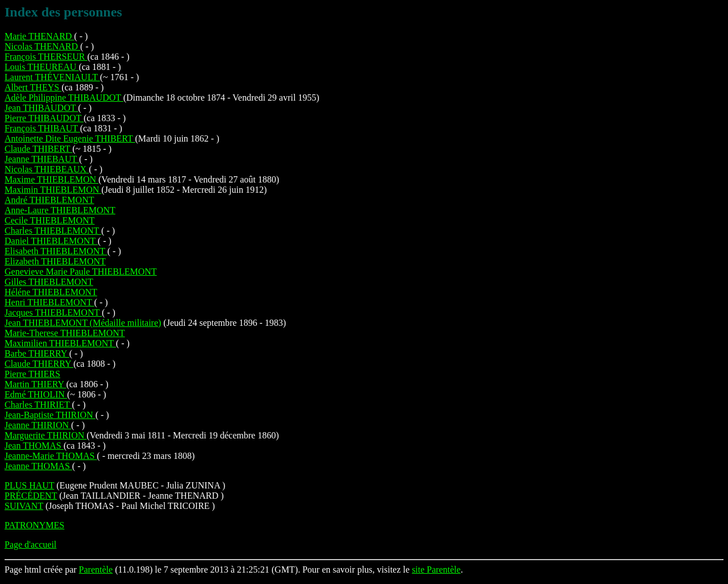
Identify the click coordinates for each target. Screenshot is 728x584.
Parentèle (96, 569)
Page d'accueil (30, 544)
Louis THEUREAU (42, 67)
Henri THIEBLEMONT (49, 302)
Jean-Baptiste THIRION (50, 415)
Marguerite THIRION (45, 435)
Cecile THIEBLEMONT (49, 220)
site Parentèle (436, 569)
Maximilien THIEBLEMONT (60, 343)
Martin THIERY (35, 384)
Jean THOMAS (34, 446)
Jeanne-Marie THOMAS (51, 456)
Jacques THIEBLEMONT (53, 312)
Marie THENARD (39, 36)
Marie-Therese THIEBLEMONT (65, 333)
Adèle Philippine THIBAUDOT (64, 98)
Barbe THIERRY (37, 353)
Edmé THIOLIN (36, 394)
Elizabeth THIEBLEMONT (55, 261)
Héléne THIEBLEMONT (51, 292)
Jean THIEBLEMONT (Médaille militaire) (83, 323)
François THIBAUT (42, 128)
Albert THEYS (33, 87)
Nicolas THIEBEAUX (47, 169)
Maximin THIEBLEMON (53, 190)
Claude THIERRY (39, 364)
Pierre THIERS (32, 374)
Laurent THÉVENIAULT (52, 77)
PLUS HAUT (29, 485)
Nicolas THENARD (42, 46)
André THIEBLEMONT (49, 200)
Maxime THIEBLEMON (51, 179)
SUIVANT (24, 506)
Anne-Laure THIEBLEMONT (60, 210)
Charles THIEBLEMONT (53, 231)
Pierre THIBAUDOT (44, 118)
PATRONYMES (34, 525)
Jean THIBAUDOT (41, 108)
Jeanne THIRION (38, 425)
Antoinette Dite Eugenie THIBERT (70, 138)
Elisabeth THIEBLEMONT (56, 251)
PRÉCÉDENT (31, 496)
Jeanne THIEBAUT (42, 159)
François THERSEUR (46, 57)
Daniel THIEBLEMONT (51, 241)
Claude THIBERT (38, 149)
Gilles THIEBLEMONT (49, 282)
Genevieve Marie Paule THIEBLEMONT (81, 272)
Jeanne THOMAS (38, 466)
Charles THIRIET (38, 405)
